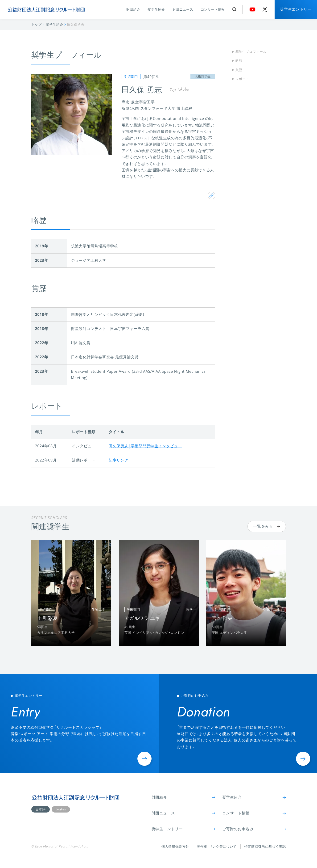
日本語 (41, 809)
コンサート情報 (213, 9)
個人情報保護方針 (175, 846)
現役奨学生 (203, 76)
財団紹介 (133, 9)
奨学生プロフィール (251, 52)
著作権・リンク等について (217, 846)
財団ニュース (183, 9)
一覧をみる (266, 526)
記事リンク (118, 460)
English (61, 809)
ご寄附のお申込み (254, 829)
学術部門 (131, 76)
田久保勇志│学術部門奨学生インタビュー (145, 446)
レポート (242, 79)
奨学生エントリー (296, 9)
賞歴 (239, 70)
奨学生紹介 (156, 9)
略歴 (239, 61)
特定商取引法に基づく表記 (265, 846)
